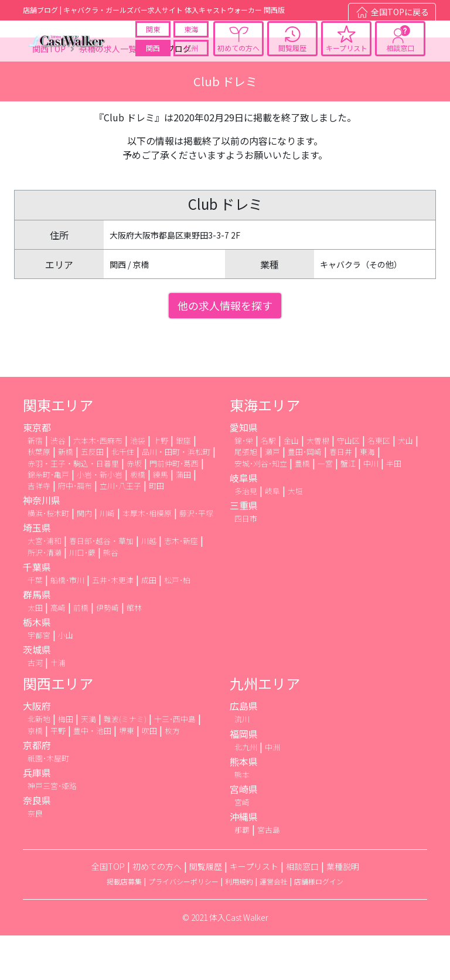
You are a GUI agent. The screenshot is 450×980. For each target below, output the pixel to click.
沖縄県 (244, 862)
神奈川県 (42, 545)
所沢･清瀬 (45, 597)
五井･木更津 (113, 625)
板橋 (138, 519)
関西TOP (49, 94)
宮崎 (242, 847)
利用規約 (239, 926)
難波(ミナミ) (125, 764)
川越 (149, 586)
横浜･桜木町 (48, 558)
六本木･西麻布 (98, 486)
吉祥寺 (39, 530)
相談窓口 (400, 58)
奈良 (35, 858)
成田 (149, 625)
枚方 (172, 775)
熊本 (242, 819)
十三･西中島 (175, 764)
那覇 (242, 875)
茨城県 (37, 695)
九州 (191, 58)
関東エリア (58, 450)
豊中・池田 (92, 775)
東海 (191, 39)
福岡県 (244, 778)
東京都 (37, 472)
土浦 (58, 708)
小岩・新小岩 (100, 519)
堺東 (127, 775)
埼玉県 (37, 573)
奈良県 (37, 845)
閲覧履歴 (292, 58)
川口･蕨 (82, 597)
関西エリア (58, 728)
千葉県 (37, 611)
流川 (242, 764)
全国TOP (108, 911)
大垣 (295, 535)
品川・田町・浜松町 (176, 497)
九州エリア (265, 728)
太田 (35, 652)
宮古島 (269, 875)
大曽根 (318, 486)
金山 (291, 486)
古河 (35, 708)
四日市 (246, 563)
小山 (66, 680)
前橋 (81, 652)
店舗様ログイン (319, 926)
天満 (88, 764)
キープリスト (347, 58)
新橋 (66, 497)
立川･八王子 (120, 530)
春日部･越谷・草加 (101, 586)
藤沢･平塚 (196, 558)
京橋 (35, 775)
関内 (84, 558)
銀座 (183, 486)
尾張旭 (246, 497)
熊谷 (111, 597)
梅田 (66, 764)
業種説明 (343, 911)
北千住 (123, 497)
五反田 (92, 497)
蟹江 (348, 508)
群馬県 (37, 639)
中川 (371, 508)
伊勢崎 (108, 652)
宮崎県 (244, 833)
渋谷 (58, 486)
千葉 (35, 625)
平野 (58, 775)
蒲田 (183, 519)
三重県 (244, 550)
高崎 (58, 652)
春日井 (341, 497)
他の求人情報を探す (225, 351)
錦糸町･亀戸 (48, 519)
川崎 (107, 558)
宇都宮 (39, 680)
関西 (153, 58)
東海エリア (265, 450)
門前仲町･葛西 (174, 508)
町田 (156, 530)
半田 (394, 508)
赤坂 (134, 508)
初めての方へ (238, 58)
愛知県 (244, 472)
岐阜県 (244, 522)
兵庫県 (37, 817)
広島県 (244, 751)
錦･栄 (244, 486)
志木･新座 (181, 586)
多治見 (246, 535)
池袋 (138, 486)
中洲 (272, 792)
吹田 (149, 775)
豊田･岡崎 (305, 497)
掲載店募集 (124, 926)
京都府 (37, 790)
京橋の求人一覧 (108, 94)
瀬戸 (272, 497)
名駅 (268, 486)
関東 (153, 39)
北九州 (246, 792)
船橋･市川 (67, 625)
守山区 (348, 486)
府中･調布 (75, 530)
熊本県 (244, 806)
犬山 (405, 486)
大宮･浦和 (45, 586)
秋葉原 (39, 497)
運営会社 (274, 926)
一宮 (325, 508)
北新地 (39, 764)
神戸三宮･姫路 (52, 830)
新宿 (35, 486)
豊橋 (302, 508)
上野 (161, 486)
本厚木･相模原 (147, 558)
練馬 (161, 519)
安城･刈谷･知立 (261, 508)
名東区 (379, 486)
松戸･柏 (177, 625)
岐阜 (272, 535)
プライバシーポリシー (183, 926)
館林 (134, 652)
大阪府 (37, 751)
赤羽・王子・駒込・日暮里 (73, 508)
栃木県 (37, 666)
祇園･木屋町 (48, 803)
